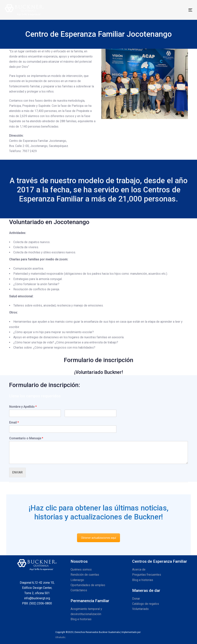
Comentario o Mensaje (26, 438)
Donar (136, 599)
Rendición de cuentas (85, 575)
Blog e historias (81, 619)
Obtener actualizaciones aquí (98, 538)
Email (14, 423)
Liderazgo (77, 580)
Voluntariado (140, 609)
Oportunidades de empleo (88, 585)
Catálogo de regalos (146, 604)
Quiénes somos (81, 569)
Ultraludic (60, 637)
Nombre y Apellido (23, 407)
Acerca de (139, 569)
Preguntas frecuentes (147, 575)
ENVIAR (17, 472)
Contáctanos (79, 590)
